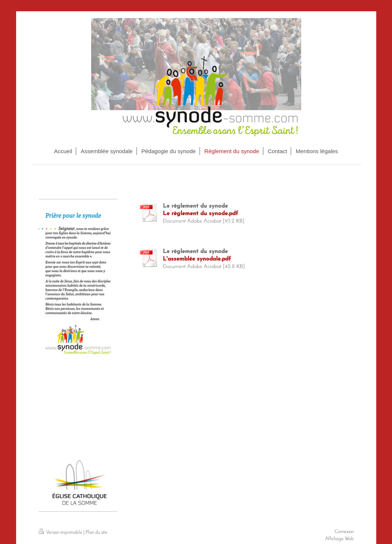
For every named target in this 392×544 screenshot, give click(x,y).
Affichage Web (339, 539)
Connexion (344, 532)
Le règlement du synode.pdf (201, 214)
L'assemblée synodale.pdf (197, 259)
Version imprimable (61, 533)
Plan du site (96, 533)
